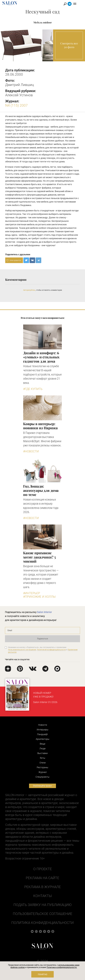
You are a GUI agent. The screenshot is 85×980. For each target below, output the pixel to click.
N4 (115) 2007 (16, 105)
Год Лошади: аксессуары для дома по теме (41, 490)
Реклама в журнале (43, 887)
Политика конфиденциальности (42, 923)
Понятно (43, 974)
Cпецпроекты (42, 777)
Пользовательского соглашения (22, 650)
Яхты (43, 758)
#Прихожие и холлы (39, 597)
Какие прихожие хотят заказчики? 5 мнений (39, 557)
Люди (42, 748)
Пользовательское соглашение (43, 914)
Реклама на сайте (42, 878)
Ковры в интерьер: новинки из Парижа (40, 426)
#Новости (31, 451)
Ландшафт (42, 734)
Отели (43, 763)
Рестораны (42, 767)
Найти (70, 4)
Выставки (42, 753)
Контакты (42, 896)
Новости (43, 725)
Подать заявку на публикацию (42, 905)
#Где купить (33, 389)
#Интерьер (32, 593)
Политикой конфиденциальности (51, 650)
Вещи (42, 744)
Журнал (43, 772)
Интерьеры (43, 730)
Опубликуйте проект (42, 786)
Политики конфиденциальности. (62, 967)
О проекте (43, 869)
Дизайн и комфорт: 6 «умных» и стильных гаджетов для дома (41, 357)
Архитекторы (43, 739)
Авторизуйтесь (29, 290)
